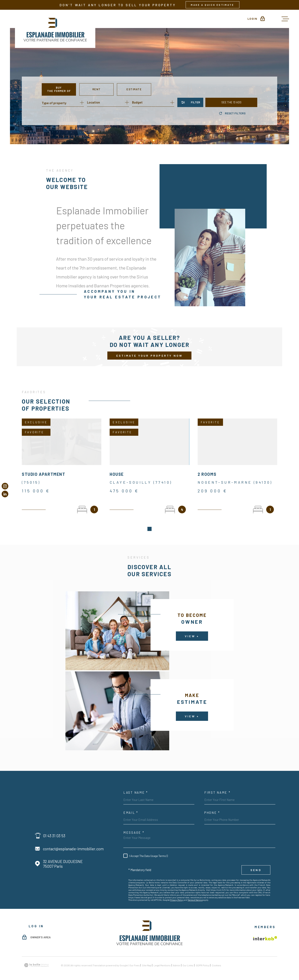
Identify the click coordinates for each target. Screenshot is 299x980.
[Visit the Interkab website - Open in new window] (265, 933)
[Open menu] (285, 19)
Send (256, 865)
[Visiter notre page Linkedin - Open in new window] (5, 494)
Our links (188, 960)
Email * (131, 808)
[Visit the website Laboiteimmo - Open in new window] (36, 960)
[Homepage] (55, 29)
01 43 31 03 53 (54, 831)
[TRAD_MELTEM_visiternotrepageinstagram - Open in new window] (5, 486)
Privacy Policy (177, 895)
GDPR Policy (203, 960)
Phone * (212, 808)
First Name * (217, 788)
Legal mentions (162, 960)
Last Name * (136, 788)
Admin (177, 960)
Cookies (216, 960)
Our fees (135, 960)
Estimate (134, 89)
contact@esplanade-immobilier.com (73, 844)
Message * (134, 828)
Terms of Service (195, 895)
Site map (147, 960)
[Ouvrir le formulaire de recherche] (190, 102)
